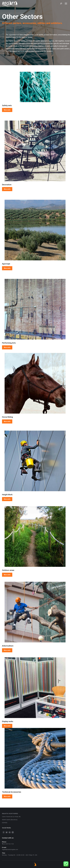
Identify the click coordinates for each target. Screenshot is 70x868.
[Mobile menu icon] (66, 4)
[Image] (35, 87)
